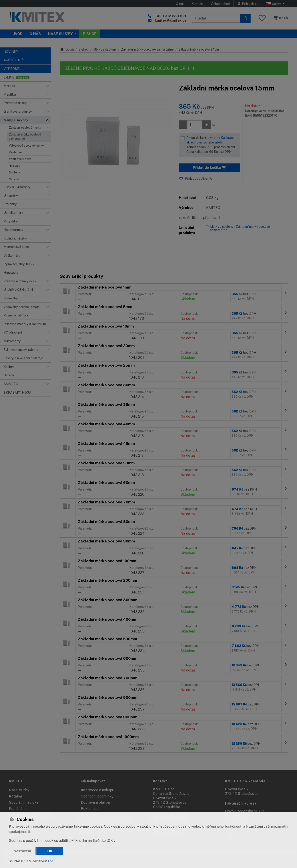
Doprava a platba (95, 802)
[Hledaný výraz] (216, 18)
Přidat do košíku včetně (212, 145)
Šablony (14, 172)
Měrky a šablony (105, 49)
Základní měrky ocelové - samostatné (26, 137)
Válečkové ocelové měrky (26, 146)
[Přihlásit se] (248, 4)
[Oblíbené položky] (262, 18)
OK (50, 851)
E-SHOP (90, 34)
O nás (180, 4)
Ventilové (15, 152)
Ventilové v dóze (20, 159)
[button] (48, 86)
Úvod (17, 34)
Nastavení (22, 851)
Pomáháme (18, 809)
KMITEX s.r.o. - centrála (245, 781)
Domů (67, 49)
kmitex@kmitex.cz (171, 21)
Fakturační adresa (241, 803)
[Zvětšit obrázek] (115, 139)
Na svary (15, 166)
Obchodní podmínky (97, 796)
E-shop (84, 49)
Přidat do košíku (209, 168)
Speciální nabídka (24, 802)
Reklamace (90, 809)
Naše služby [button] (60, 34)
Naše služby (19, 790)
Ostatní (14, 179)
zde (50, 861)
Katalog (16, 796)
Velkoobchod (220, 4)
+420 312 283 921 (170, 16)
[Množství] (195, 125)
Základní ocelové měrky (25, 128)
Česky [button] (274, 4)
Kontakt (197, 4)
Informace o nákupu (98, 790)
